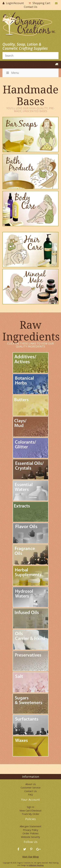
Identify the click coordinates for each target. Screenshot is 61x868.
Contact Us (31, 7)
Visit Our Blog (30, 857)
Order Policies (31, 833)
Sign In (30, 807)
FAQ (30, 794)
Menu (12, 73)
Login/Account (15, 3)
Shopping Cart (41, 3)
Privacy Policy (31, 830)
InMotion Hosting (36, 865)
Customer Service (31, 787)
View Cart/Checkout (30, 810)
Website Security (30, 837)
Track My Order (30, 814)
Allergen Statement (30, 826)
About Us (31, 784)
